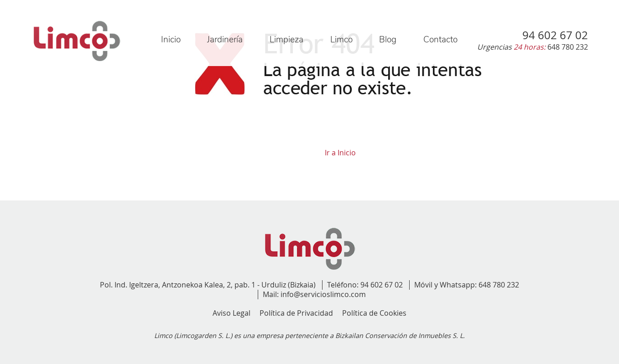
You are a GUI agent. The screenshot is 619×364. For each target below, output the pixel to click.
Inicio (171, 40)
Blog (388, 40)
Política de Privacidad (296, 313)
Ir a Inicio (340, 153)
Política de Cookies (374, 313)
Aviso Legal (231, 313)
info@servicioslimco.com (323, 294)
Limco (341, 40)
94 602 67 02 (382, 285)
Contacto (440, 40)
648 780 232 (499, 285)
